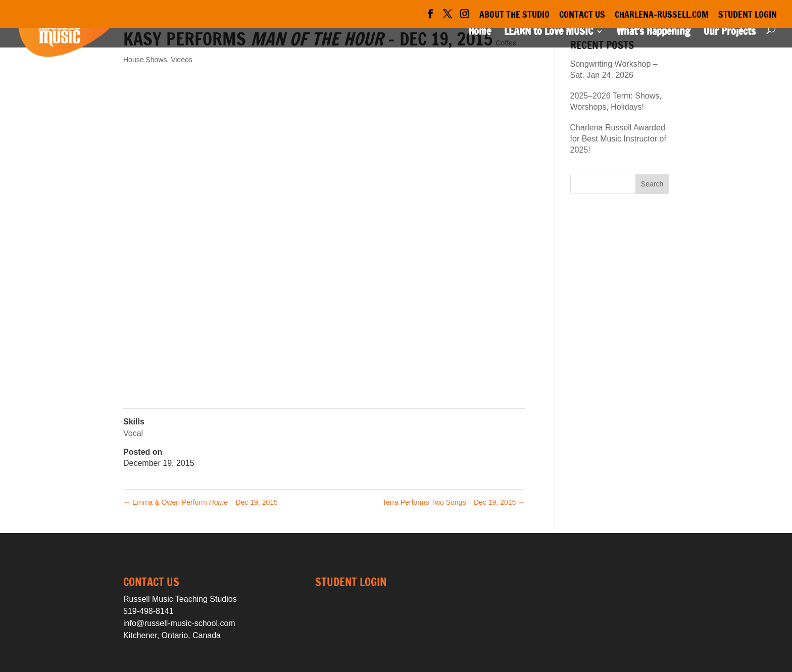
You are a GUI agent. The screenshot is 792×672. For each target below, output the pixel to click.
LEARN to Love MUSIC (549, 33)
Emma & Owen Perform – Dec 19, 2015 (201, 502)
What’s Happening (653, 33)
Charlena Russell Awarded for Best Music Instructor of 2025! (618, 139)
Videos (182, 60)
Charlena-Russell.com (662, 15)
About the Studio (514, 15)
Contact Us (582, 15)
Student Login (748, 15)
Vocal (133, 433)
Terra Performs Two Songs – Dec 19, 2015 (454, 502)
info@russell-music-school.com (179, 623)
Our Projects (730, 33)
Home (480, 33)
